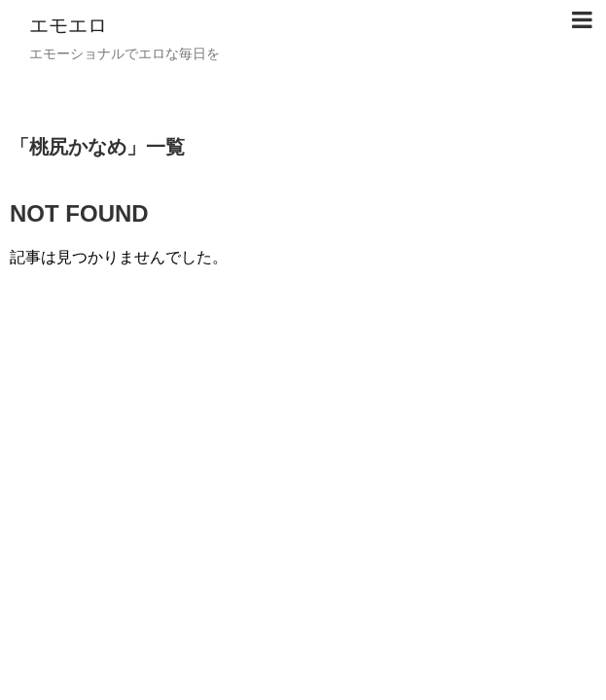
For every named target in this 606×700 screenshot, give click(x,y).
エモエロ (68, 25)
